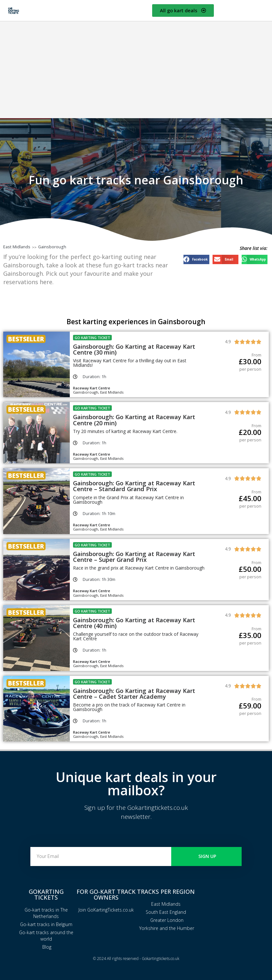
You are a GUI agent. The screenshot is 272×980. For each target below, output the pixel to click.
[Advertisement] (136, 70)
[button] (196, 259)
